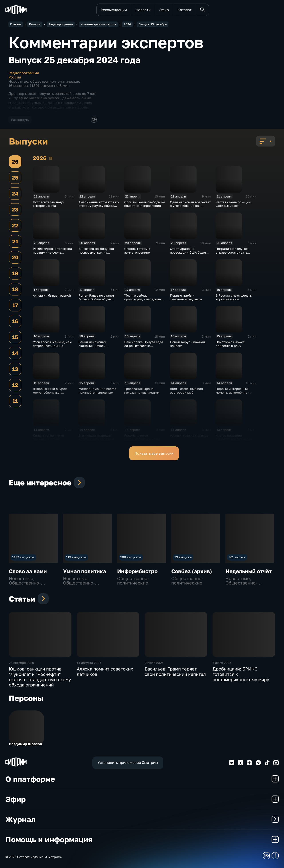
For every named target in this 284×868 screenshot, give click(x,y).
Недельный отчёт (248, 571)
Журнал (142, 819)
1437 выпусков (23, 557)
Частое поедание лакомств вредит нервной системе (236, 439)
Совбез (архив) (192, 571)
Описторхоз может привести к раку (230, 344)
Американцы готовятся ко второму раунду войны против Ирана (99, 206)
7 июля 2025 (222, 663)
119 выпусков (76, 557)
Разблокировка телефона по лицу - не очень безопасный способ (52, 252)
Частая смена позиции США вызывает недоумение (233, 206)
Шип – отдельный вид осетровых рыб (186, 391)
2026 (51, 158)
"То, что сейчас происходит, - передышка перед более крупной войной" (144, 301)
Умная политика (85, 571)
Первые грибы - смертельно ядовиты (186, 297)
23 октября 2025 (21, 663)
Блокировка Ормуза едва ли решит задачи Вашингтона (144, 346)
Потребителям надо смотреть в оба (48, 204)
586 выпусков (131, 557)
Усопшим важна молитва (189, 435)
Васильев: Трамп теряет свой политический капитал (175, 671)
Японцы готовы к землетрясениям (137, 250)
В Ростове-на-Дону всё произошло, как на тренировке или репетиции (96, 254)
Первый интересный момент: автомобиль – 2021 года (233, 392)
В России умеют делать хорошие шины (234, 297)
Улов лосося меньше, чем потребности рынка (52, 344)
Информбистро (137, 571)
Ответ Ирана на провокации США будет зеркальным (188, 252)
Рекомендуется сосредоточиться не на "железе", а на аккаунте (143, 439)
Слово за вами (28, 571)
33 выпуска (183, 557)
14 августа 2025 (89, 663)
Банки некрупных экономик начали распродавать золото (95, 346)
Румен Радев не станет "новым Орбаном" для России (96, 299)
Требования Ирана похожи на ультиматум (142, 391)
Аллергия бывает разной (52, 295)
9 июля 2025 (154, 663)
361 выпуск (237, 557)
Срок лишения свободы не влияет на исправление (145, 204)
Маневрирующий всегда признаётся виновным (97, 391)
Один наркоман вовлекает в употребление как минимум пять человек (190, 206)
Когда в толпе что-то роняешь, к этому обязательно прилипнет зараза (51, 441)
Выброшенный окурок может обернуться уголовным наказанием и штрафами (52, 394)
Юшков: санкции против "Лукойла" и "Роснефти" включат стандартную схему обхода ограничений (40, 677)
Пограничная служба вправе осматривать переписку (232, 252)
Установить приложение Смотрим (128, 762)
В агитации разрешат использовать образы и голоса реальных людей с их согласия (98, 441)
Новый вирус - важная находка (187, 344)
